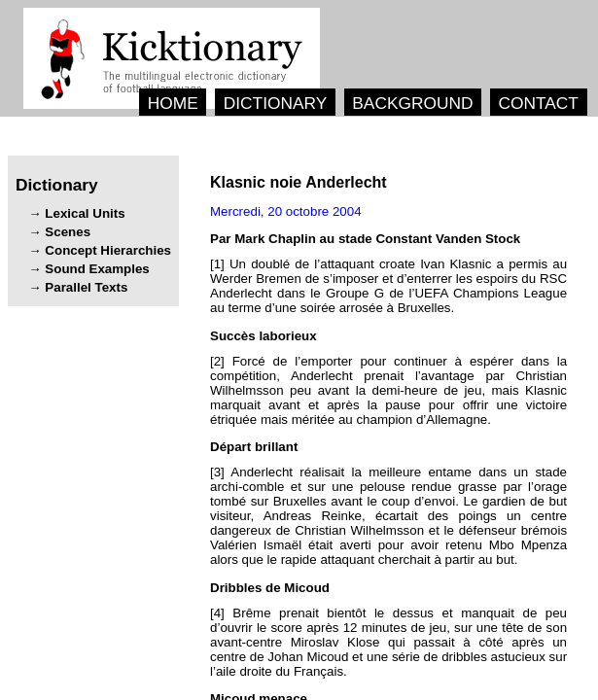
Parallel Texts (86, 287)
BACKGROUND (412, 103)
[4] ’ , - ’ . (388, 642)
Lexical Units (85, 213)
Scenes (68, 232)
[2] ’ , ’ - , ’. (388, 390)
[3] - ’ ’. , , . (388, 516)
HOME (173, 103)
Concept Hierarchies (108, 250)
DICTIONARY (276, 103)
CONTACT (538, 103)
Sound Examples (97, 269)
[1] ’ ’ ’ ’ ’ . (388, 286)
